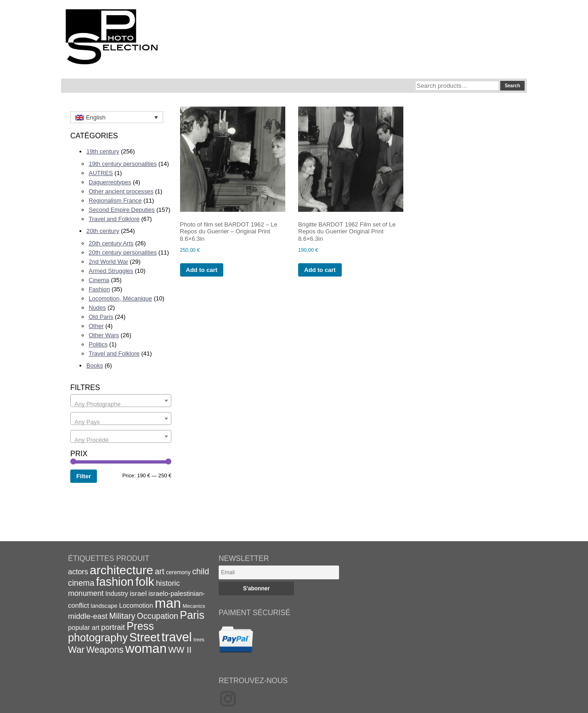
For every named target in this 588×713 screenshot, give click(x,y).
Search (512, 86)
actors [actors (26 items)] (78, 572)
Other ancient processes (121, 191)
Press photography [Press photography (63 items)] (111, 632)
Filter (84, 476)
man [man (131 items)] (168, 603)
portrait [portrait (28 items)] (113, 627)
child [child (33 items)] (201, 572)
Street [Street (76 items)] (145, 637)
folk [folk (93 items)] (145, 582)
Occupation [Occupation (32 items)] (158, 616)
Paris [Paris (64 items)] (192, 615)
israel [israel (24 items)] (138, 593)
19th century (103, 151)
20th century (103, 231)
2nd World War (108, 262)
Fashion (99, 289)
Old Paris (101, 317)
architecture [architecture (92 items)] (121, 570)
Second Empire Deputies (122, 210)
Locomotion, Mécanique (120, 298)
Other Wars (104, 335)
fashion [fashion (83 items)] (115, 582)
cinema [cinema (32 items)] (81, 583)
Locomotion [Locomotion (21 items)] (136, 605)
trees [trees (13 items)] (199, 639)
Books (95, 365)
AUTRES (101, 173)
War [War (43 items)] (76, 650)
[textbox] (121, 404)
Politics (98, 344)
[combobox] (121, 401)
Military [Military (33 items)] (122, 616)
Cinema (99, 280)
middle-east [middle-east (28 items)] (88, 616)
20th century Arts (111, 243)
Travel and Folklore (114, 219)
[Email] (279, 572)
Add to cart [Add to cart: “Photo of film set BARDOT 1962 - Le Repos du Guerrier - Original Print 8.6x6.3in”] (202, 270)
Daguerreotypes (110, 182)
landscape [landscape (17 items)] (104, 606)
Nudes (97, 308)
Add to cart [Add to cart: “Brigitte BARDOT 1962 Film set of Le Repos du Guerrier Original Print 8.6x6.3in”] (320, 270)
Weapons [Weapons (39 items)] (105, 650)
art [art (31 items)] (160, 572)
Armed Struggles (111, 271)
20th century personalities (123, 252)
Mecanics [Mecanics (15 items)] (194, 606)
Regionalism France (115, 201)
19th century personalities (123, 164)
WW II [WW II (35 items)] (180, 650)
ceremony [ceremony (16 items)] (178, 572)
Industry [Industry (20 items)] (117, 594)
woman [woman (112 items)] (146, 648)
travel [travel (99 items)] (177, 637)
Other (96, 326)
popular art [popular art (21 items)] (84, 628)
